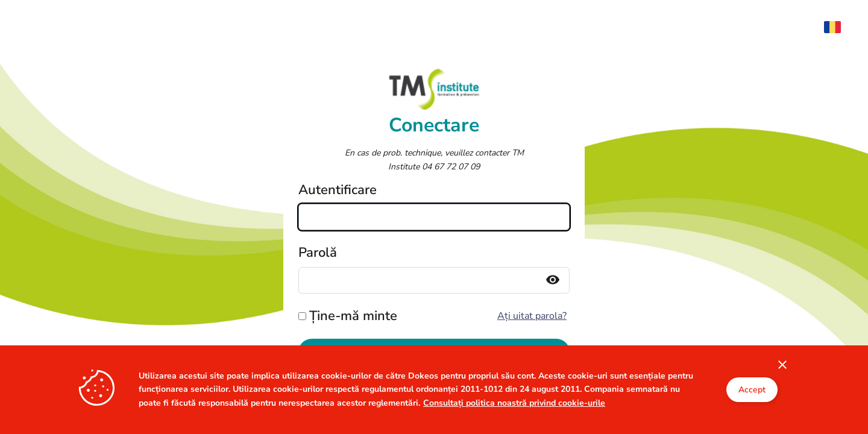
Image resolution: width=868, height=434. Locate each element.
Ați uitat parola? (532, 316)
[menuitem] (838, 27)
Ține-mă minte (353, 316)
